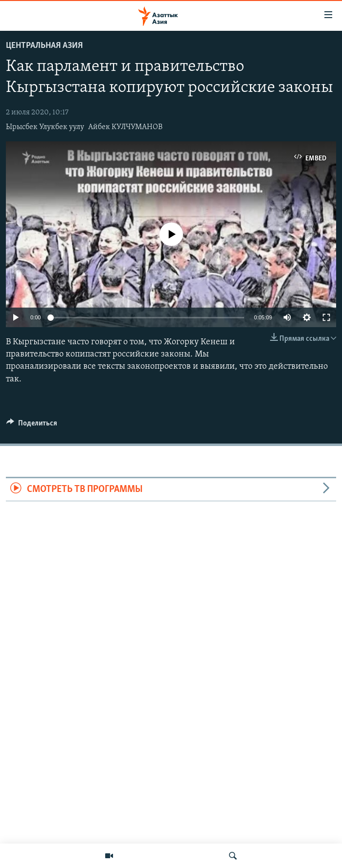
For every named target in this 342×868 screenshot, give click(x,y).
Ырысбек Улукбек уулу (45, 127)
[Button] (32, 425)
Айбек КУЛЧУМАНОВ (125, 127)
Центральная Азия (44, 46)
